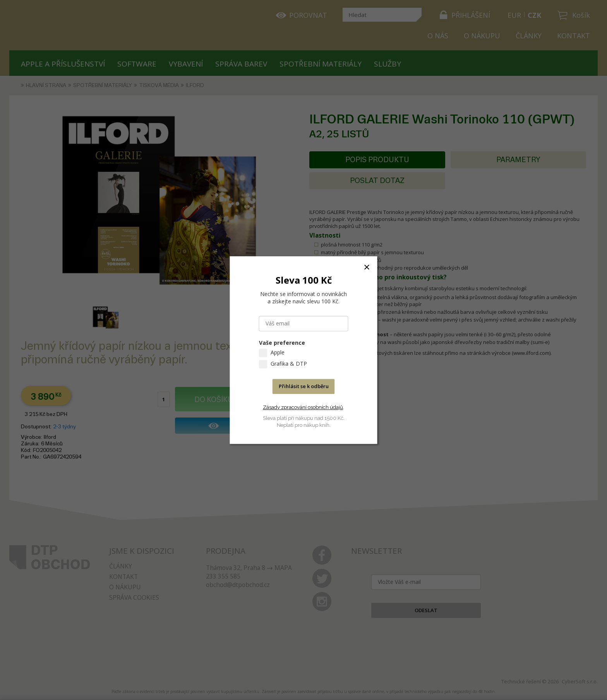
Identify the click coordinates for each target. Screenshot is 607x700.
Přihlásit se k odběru (304, 386)
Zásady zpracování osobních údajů (303, 407)
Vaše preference (282, 343)
